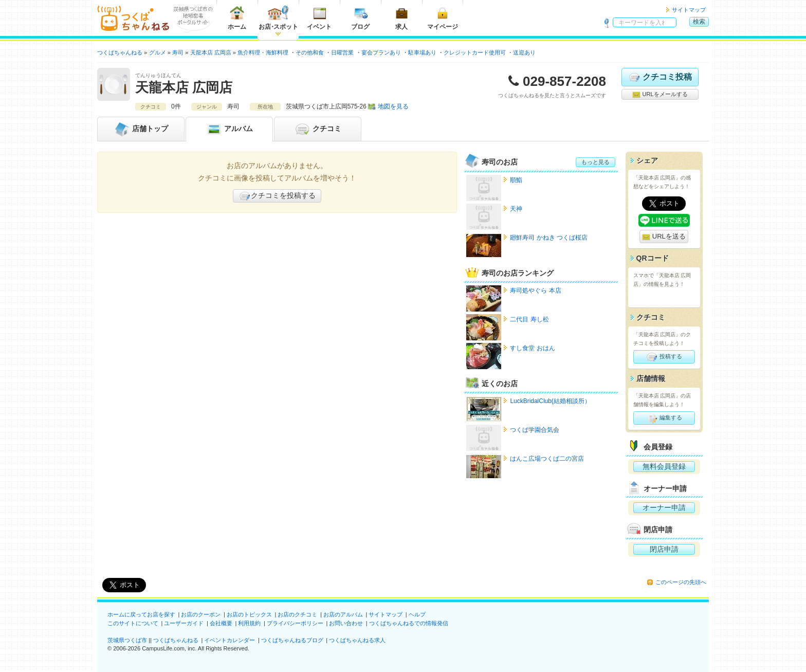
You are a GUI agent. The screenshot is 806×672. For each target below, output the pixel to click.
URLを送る (664, 237)
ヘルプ (417, 614)
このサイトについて (133, 623)
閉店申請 (664, 549)
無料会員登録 (664, 466)
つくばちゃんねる (176, 640)
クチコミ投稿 (660, 77)
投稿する (664, 357)
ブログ (360, 18)
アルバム (229, 129)
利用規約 (249, 623)
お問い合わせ (346, 623)
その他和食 (310, 52)
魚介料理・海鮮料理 (263, 52)
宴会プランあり (381, 52)
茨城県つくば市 (127, 640)
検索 (699, 22)
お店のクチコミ (297, 614)
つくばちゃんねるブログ (292, 640)
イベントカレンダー (230, 640)
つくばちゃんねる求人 (357, 640)
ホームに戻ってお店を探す (141, 614)
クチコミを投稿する (277, 196)
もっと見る (596, 162)
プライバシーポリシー (295, 623)
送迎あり (524, 52)
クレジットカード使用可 (475, 52)
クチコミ (318, 129)
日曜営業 (342, 52)
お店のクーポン (201, 614)
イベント (319, 18)
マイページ (443, 18)
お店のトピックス (249, 614)
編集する (664, 418)
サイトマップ (689, 10)
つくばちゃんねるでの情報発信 (409, 623)
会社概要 (221, 623)
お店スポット (278, 18)
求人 (401, 18)
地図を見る (393, 106)
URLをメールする (660, 95)
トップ (141, 129)
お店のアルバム (343, 614)
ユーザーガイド (184, 623)
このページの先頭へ (681, 582)
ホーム (237, 18)
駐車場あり (422, 52)
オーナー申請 (664, 507)
